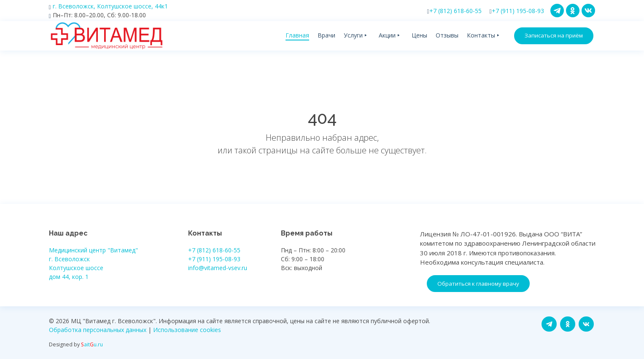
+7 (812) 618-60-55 (454, 11)
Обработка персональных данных (98, 330)
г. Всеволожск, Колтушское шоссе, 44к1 (108, 6)
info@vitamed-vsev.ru (218, 268)
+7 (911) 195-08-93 (517, 11)
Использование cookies (187, 330)
